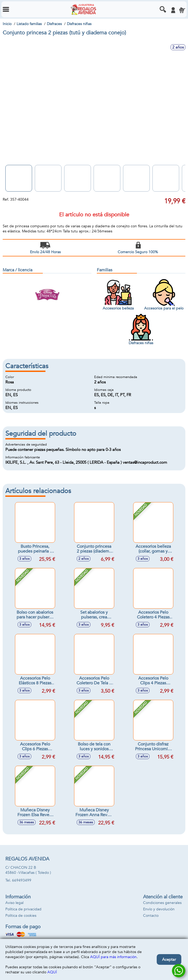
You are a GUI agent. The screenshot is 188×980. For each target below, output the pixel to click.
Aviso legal (14, 903)
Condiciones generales (162, 903)
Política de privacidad (23, 909)
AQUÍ (52, 972)
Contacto (151, 916)
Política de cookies (21, 916)
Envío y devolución (159, 909)
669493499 (22, 880)
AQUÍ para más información (113, 957)
